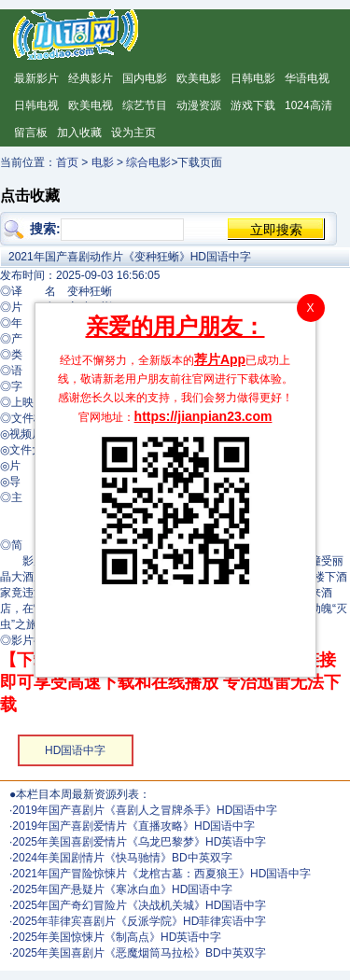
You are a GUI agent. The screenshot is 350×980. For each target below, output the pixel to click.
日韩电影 (253, 78)
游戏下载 (253, 105)
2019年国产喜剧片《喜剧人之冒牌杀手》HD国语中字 (145, 810)
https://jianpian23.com (203, 416)
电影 (103, 162)
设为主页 (133, 133)
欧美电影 (199, 78)
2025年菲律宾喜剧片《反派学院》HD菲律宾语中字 (139, 921)
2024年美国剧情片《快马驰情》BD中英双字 (122, 858)
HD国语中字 (75, 750)
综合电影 (148, 162)
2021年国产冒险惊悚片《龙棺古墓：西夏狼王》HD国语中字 (161, 874)
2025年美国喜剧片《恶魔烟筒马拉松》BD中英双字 (139, 953)
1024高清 (308, 105)
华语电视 (307, 78)
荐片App (220, 359)
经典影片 (91, 78)
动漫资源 (199, 105)
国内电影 (145, 78)
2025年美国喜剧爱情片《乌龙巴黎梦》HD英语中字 (139, 842)
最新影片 (36, 78)
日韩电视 (36, 105)
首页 (67, 162)
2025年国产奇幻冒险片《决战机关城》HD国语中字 (139, 905)
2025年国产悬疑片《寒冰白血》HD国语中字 (122, 889)
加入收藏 (79, 133)
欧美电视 (91, 105)
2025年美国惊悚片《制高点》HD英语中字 (117, 937)
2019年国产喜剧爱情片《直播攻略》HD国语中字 (133, 826)
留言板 (31, 133)
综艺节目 (145, 105)
